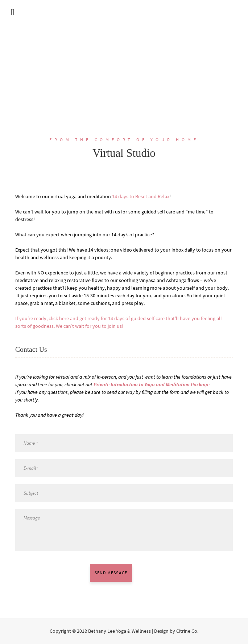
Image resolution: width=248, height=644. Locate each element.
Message (124, 530)
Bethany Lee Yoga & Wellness (119, 631)
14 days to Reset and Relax (141, 196)
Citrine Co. (187, 631)
